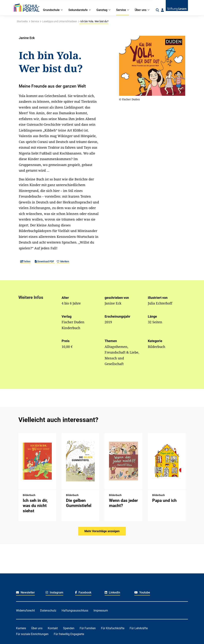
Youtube (142, 592)
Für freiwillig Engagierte (69, 634)
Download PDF (45, 261)
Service (35, 21)
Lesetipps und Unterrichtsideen (60, 21)
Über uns (37, 628)
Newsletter (25, 592)
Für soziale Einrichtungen (32, 634)
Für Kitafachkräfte (113, 628)
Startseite (22, 21)
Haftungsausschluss (75, 611)
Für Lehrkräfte (139, 628)
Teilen (25, 261)
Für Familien (88, 628)
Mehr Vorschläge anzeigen (102, 531)
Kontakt (53, 628)
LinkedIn (112, 592)
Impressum (101, 611)
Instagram (54, 592)
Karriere (21, 628)
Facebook (83, 592)
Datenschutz (48, 611)
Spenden (69, 628)
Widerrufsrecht (25, 611)
